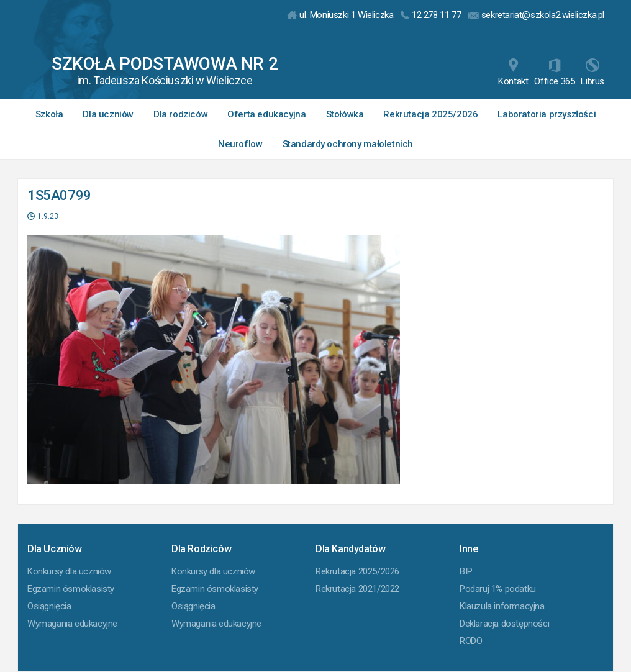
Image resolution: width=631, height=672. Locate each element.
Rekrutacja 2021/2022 (357, 589)
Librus (592, 73)
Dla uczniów (108, 114)
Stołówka (345, 114)
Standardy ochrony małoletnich (348, 144)
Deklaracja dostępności (504, 624)
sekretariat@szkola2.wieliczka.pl (536, 15)
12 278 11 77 (431, 15)
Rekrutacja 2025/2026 (430, 114)
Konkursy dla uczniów (69, 571)
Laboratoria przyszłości (547, 114)
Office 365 (554, 73)
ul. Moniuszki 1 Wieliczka (340, 15)
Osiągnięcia (49, 606)
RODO (471, 641)
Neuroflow (240, 144)
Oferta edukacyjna (266, 114)
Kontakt (513, 73)
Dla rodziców (180, 114)
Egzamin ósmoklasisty (71, 589)
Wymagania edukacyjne (72, 624)
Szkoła (49, 114)
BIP (466, 571)
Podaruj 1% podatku (498, 589)
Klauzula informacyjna (502, 606)
